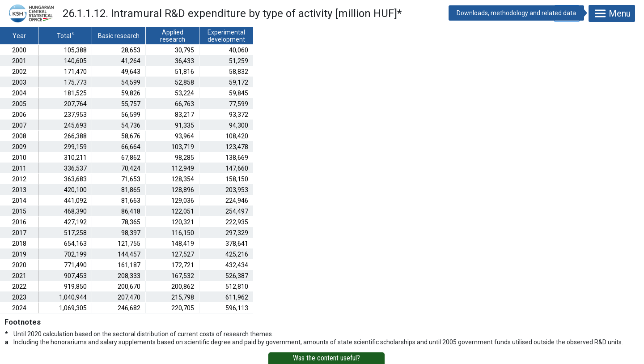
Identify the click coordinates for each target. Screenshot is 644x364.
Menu (612, 13)
